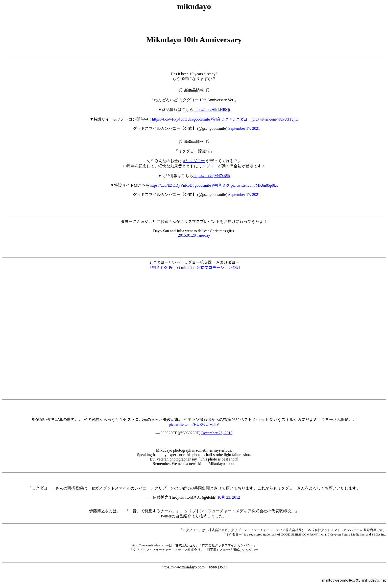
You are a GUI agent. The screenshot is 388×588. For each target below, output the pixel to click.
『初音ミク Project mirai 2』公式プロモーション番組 (194, 268)
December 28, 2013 (217, 433)
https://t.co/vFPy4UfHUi (172, 119)
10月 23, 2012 (229, 497)
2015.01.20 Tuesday (194, 235)
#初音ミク (220, 119)
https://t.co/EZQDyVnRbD (171, 185)
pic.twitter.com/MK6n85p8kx (254, 185)
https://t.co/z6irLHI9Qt (212, 110)
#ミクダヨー (241, 119)
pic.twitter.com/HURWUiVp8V (194, 424)
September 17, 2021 (244, 128)
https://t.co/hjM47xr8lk (212, 176)
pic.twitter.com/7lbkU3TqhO (275, 119)
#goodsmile (201, 119)
